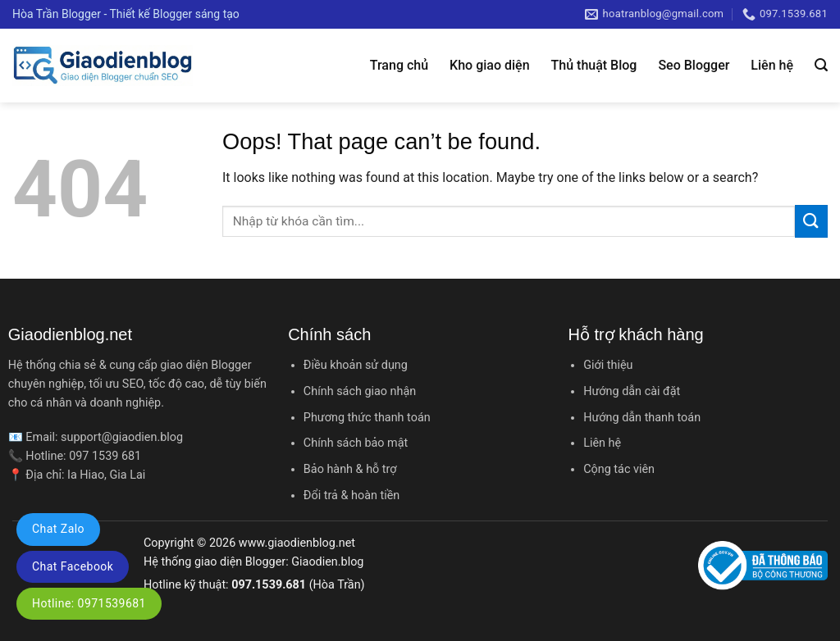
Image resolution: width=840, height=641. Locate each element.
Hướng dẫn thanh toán (642, 418)
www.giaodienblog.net (297, 543)
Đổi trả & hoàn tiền (352, 496)
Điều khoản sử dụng (356, 365)
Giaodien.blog (327, 562)
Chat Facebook (73, 566)
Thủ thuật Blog (594, 65)
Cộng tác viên (619, 469)
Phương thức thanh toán (367, 418)
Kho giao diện (489, 65)
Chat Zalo (58, 529)
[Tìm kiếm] (821, 65)
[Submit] (811, 221)
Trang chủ (399, 65)
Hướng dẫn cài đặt (632, 391)
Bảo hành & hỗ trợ (350, 469)
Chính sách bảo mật (356, 443)
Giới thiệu (608, 365)
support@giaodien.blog (122, 437)
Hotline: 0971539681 (89, 603)
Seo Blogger (694, 65)
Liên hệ (772, 65)
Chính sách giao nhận (360, 391)
